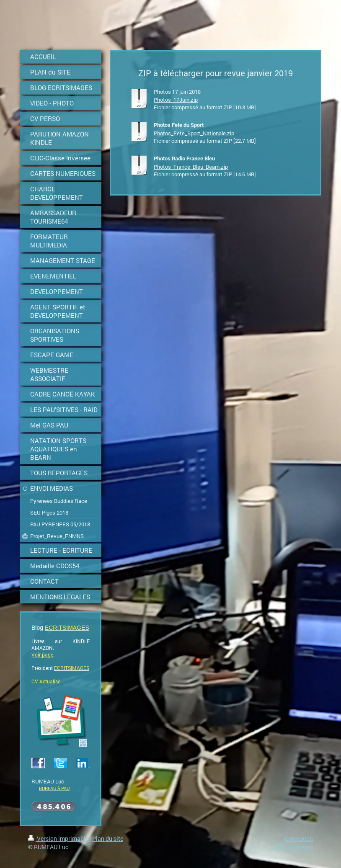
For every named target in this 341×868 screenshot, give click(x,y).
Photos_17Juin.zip (176, 100)
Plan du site (108, 838)
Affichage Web (294, 847)
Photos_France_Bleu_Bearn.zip (191, 167)
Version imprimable (59, 838)
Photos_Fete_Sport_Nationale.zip (194, 133)
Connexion (299, 838)
